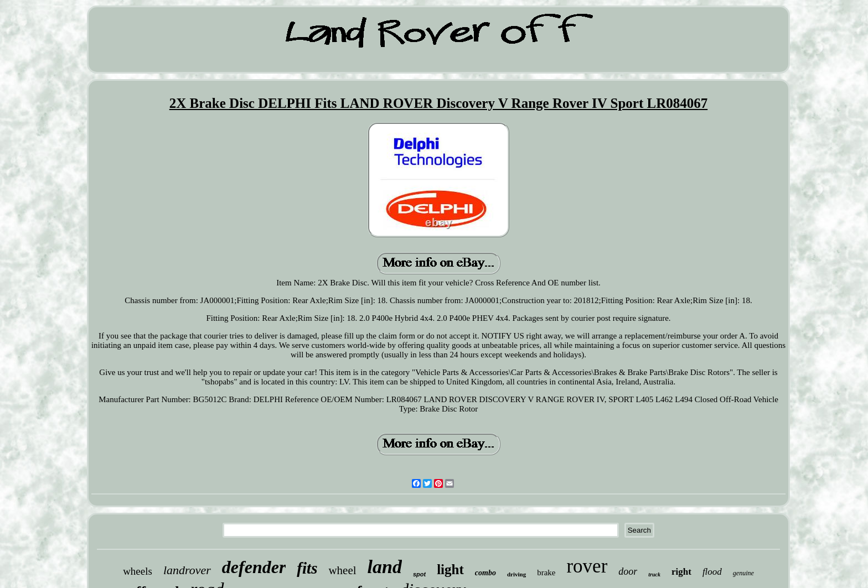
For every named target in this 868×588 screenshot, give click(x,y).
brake (546, 573)
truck (654, 574)
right (681, 572)
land (385, 567)
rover (587, 566)
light (450, 569)
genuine (743, 573)
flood (712, 572)
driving (516, 574)
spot (419, 574)
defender (254, 567)
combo (485, 573)
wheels (138, 571)
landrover (187, 570)
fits (307, 568)
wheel (342, 570)
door (628, 571)
